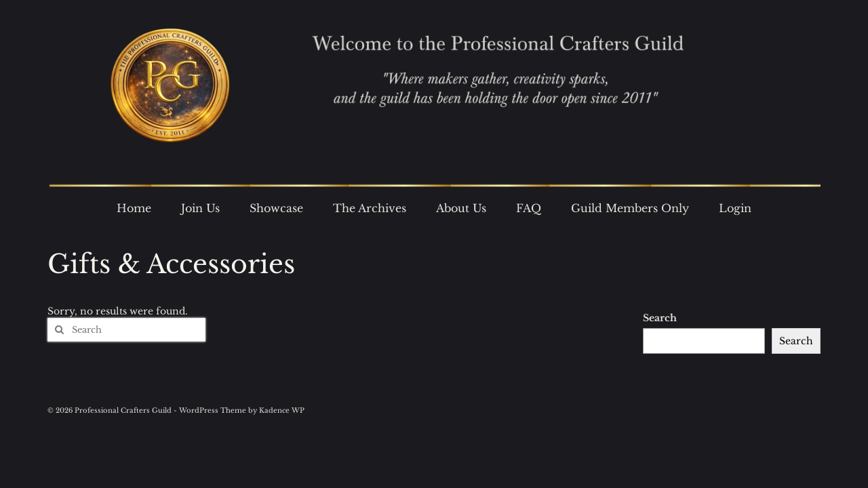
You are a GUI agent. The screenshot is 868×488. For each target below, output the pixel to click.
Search (660, 318)
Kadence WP (282, 410)
